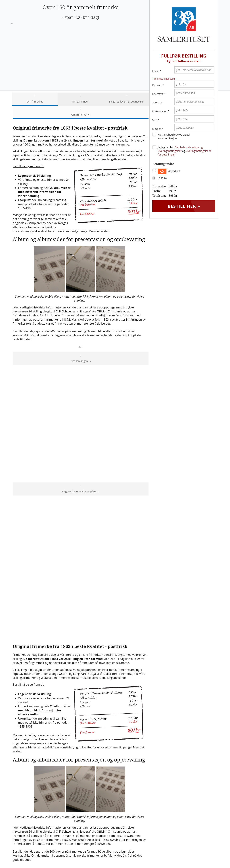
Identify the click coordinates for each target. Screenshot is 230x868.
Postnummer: (160, 111)
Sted (155, 120)
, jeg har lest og (185, 151)
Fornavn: (157, 85)
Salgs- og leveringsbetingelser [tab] (127, 99)
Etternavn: (158, 94)
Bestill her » (184, 206)
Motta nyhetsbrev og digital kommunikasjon (174, 136)
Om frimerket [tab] (35, 99)
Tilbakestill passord (164, 79)
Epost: (157, 71)
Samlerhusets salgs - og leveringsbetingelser (180, 149)
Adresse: (157, 103)
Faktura (162, 178)
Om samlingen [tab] (80, 99)
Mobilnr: (157, 129)
